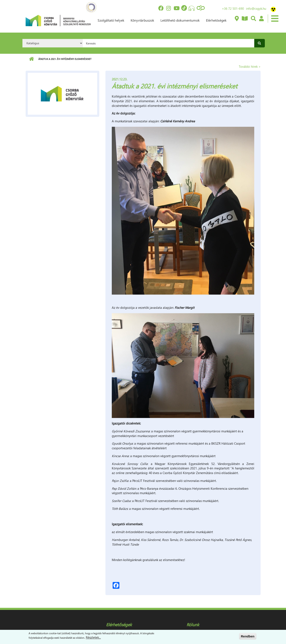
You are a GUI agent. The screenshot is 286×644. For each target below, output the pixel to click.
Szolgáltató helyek (111, 20)
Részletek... (93, 637)
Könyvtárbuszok (142, 20)
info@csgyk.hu (256, 8)
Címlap (31, 59)
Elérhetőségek (216, 20)
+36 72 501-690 (233, 8)
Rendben (248, 636)
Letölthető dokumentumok (180, 20)
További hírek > (250, 66)
